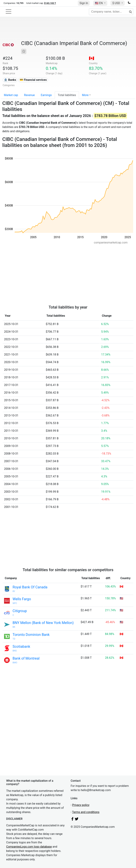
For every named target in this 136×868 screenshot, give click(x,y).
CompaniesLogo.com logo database (29, 847)
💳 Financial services (33, 80)
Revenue (29, 95)
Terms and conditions (86, 812)
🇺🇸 (99, 3)
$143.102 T (50, 3)
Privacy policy (81, 805)
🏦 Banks (10, 80)
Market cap (11, 95)
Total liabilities (67, 95)
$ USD (116, 3)
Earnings (46, 95)
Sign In (84, 3)
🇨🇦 (92, 58)
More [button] (85, 95)
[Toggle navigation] (8, 12)
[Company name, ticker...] (111, 12)
